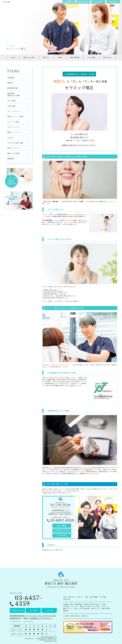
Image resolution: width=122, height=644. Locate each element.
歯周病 (10, 83)
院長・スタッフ (72, 597)
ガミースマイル (13, 111)
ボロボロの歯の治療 (15, 143)
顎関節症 (11, 159)
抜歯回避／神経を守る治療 (91, 604)
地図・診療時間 (75, 57)
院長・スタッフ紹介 (29, 57)
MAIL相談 (62, 525)
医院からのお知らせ (76, 616)
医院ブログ (85, 616)
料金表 (60, 57)
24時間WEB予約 (83, 2)
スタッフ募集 (91, 57)
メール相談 (98, 2)
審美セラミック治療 (15, 116)
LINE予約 (113, 2)
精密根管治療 (13, 88)
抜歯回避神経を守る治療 (13, 94)
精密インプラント (14, 132)
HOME (13, 57)
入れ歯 (10, 138)
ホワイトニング (13, 127)
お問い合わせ (107, 57)
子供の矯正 (12, 106)
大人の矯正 (12, 101)
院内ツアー (46, 57)
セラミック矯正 (13, 122)
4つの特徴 (66, 616)
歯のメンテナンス (14, 148)
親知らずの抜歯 (13, 153)
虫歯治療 (11, 77)
